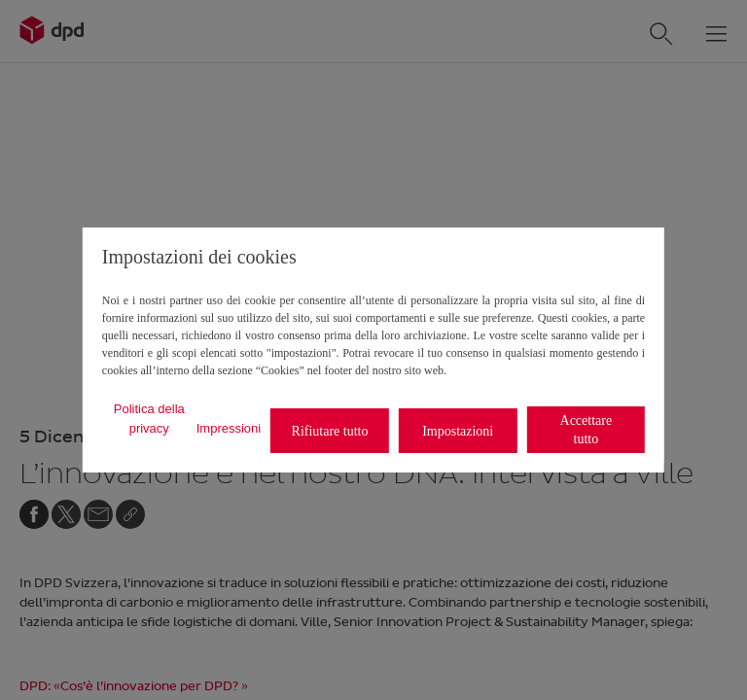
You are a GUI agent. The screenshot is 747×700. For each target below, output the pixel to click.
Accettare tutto (587, 430)
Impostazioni (458, 431)
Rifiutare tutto (330, 431)
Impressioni (229, 428)
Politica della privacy (149, 419)
